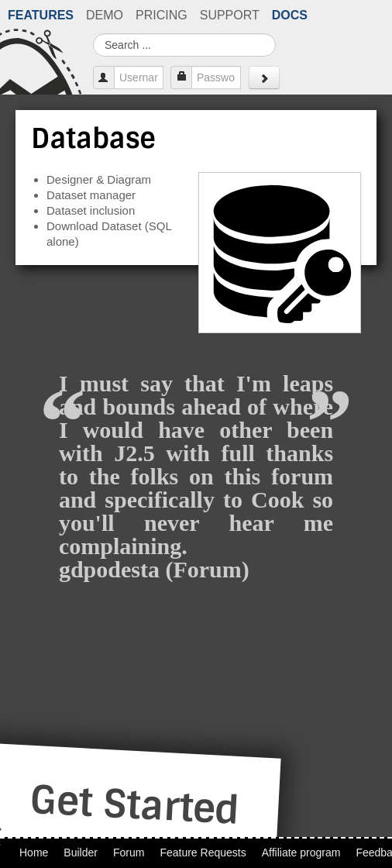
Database (93, 139)
